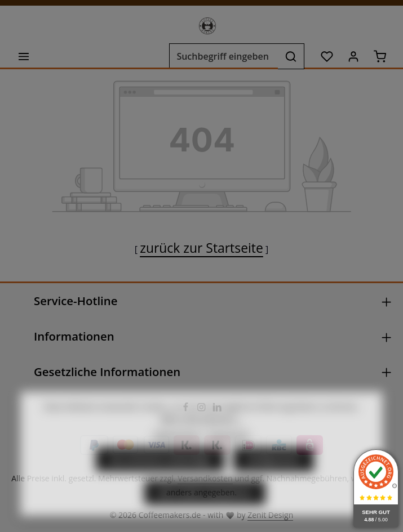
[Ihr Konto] (353, 57)
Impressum (229, 457)
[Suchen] (291, 56)
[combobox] (224, 56)
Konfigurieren (274, 482)
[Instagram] (202, 409)
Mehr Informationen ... (201, 441)
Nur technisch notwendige (160, 482)
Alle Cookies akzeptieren (205, 515)
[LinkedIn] (217, 409)
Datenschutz (176, 457)
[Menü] (23, 57)
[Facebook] (187, 409)
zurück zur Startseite (201, 248)
